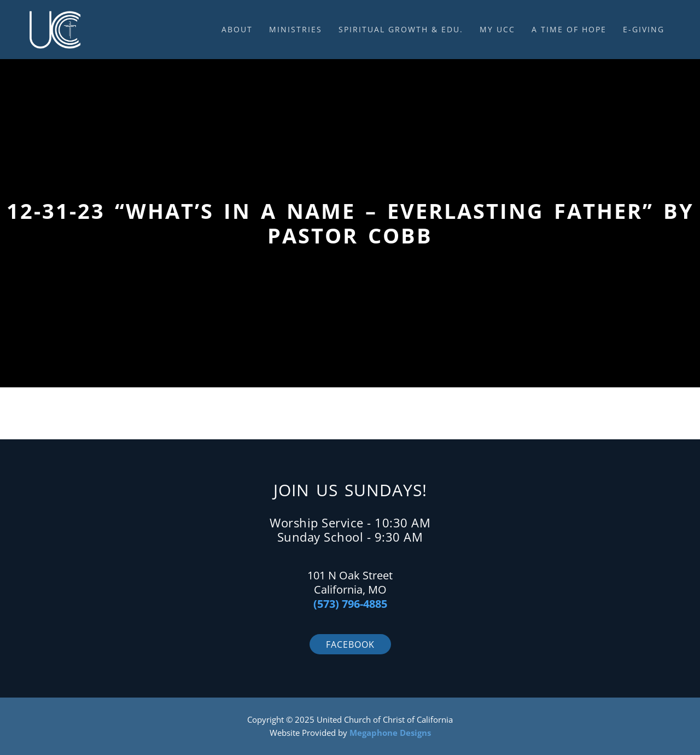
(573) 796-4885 (350, 604)
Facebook (350, 644)
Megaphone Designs (390, 733)
